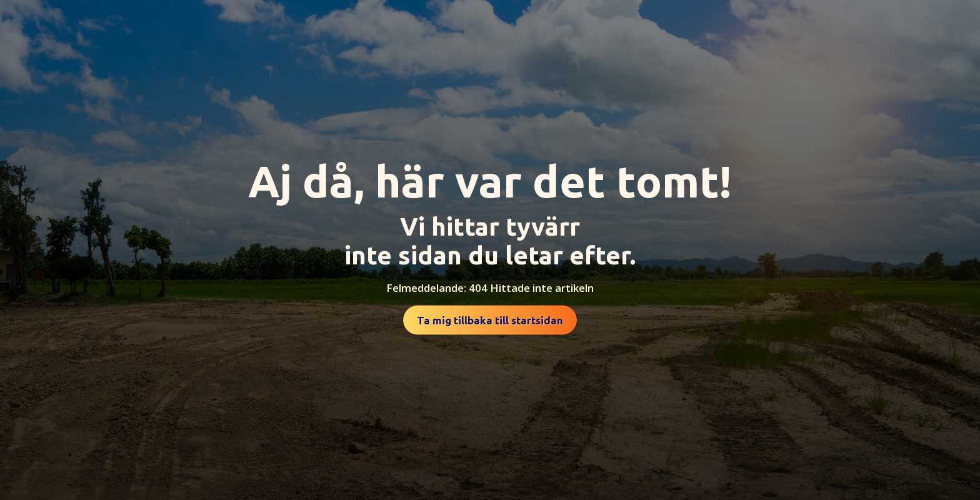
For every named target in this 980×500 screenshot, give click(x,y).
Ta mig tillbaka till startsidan (490, 320)
